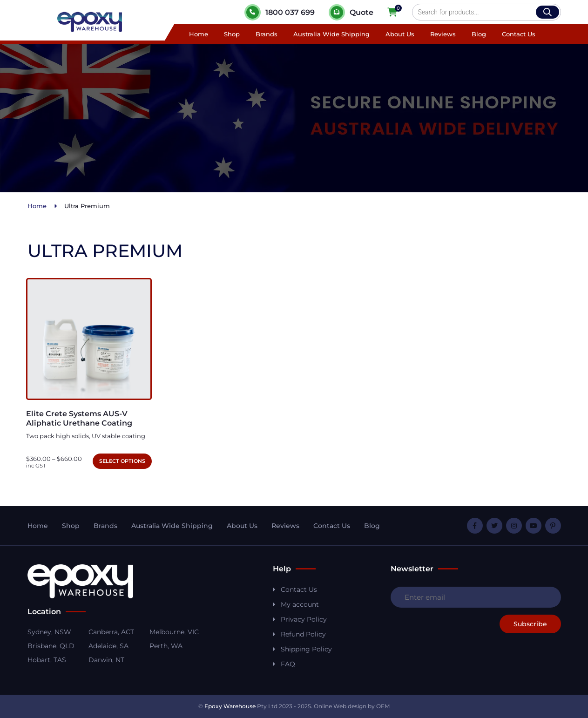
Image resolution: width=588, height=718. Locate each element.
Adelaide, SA (108, 646)
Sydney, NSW (49, 632)
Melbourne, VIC (174, 632)
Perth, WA (166, 646)
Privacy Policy (304, 619)
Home (199, 34)
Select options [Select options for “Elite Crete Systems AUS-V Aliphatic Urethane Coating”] (122, 461)
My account (300, 604)
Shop (232, 34)
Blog (479, 34)
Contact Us (519, 34)
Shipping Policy (306, 649)
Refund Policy (303, 634)
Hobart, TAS (47, 660)
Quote (351, 12)
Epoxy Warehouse (230, 706)
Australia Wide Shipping (331, 34)
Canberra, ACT (111, 632)
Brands (267, 34)
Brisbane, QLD (51, 646)
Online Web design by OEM (352, 706)
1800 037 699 (280, 12)
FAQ (288, 664)
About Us (400, 34)
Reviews (443, 34)
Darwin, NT (106, 660)
